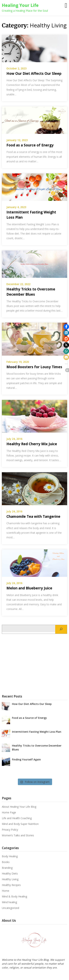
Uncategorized (10, 908)
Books (6, 862)
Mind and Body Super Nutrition (20, 824)
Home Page (9, 812)
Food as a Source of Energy (30, 145)
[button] (66, 327)
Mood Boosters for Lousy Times (34, 367)
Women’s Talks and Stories (18, 835)
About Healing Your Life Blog (19, 807)
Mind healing (9, 902)
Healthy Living (10, 879)
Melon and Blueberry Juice (29, 588)
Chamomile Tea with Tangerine (33, 516)
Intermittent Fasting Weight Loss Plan (37, 732)
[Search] (61, 629)
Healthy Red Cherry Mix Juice (32, 444)
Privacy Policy (10, 830)
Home (6, 891)
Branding (7, 868)
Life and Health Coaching (17, 818)
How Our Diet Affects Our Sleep (34, 73)
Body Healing (10, 856)
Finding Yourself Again (26, 759)
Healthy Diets (10, 873)
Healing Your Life (20, 5)
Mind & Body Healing (14, 896)
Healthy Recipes (11, 885)
